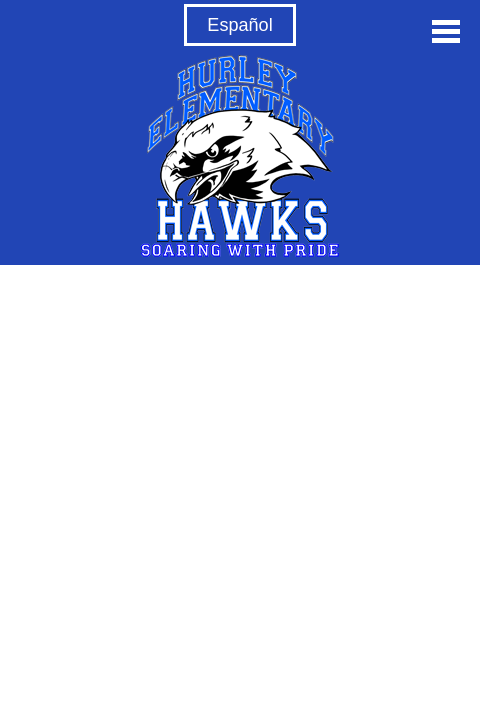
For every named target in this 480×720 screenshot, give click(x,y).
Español (239, 25)
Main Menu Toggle (446, 31)
